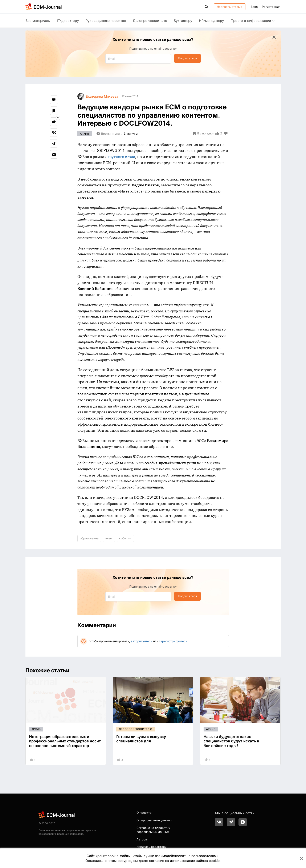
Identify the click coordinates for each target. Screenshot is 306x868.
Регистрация (271, 7)
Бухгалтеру (183, 21)
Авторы (142, 839)
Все (38, 21)
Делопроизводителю (150, 21)
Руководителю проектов (106, 21)
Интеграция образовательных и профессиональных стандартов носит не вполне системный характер (65, 741)
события (125, 538)
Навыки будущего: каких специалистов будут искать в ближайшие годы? (231, 741)
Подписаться (187, 58)
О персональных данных (154, 820)
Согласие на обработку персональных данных (153, 830)
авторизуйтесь (142, 641)
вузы (109, 538)
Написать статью (230, 7)
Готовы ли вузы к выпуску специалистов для (141, 739)
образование (89, 538)
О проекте (144, 813)
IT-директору (68, 21)
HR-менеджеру (211, 21)
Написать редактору (152, 847)
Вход (254, 7)
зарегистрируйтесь (173, 641)
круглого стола (121, 157)
